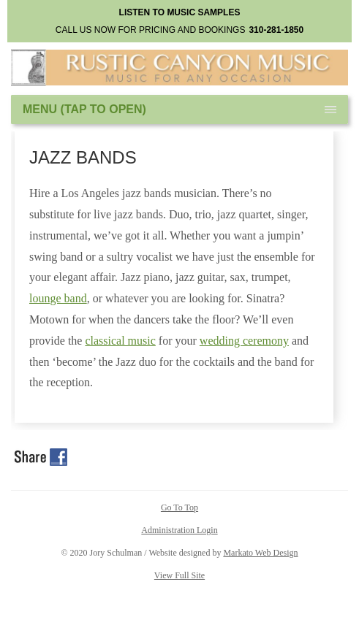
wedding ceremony (244, 341)
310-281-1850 (276, 30)
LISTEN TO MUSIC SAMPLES (180, 12)
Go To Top (179, 507)
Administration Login (179, 530)
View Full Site (179, 575)
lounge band (58, 298)
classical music (120, 341)
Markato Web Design (260, 553)
